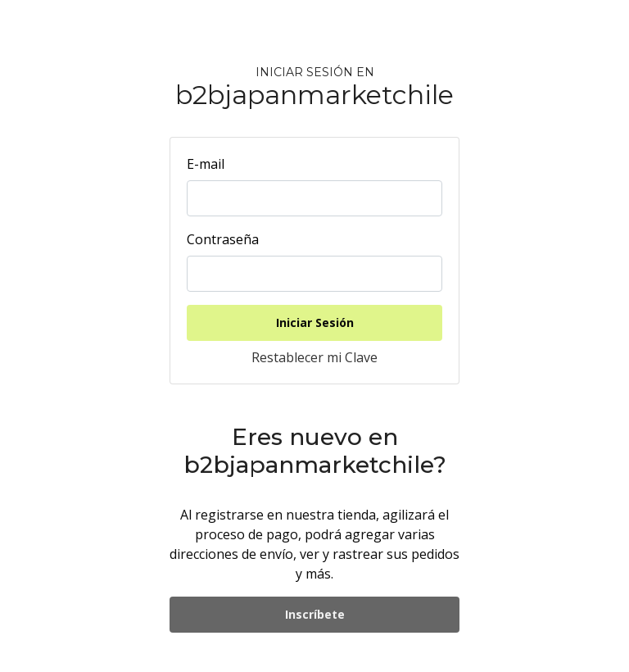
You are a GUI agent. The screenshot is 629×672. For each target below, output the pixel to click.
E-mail (206, 164)
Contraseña (223, 239)
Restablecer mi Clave (314, 357)
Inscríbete (315, 614)
